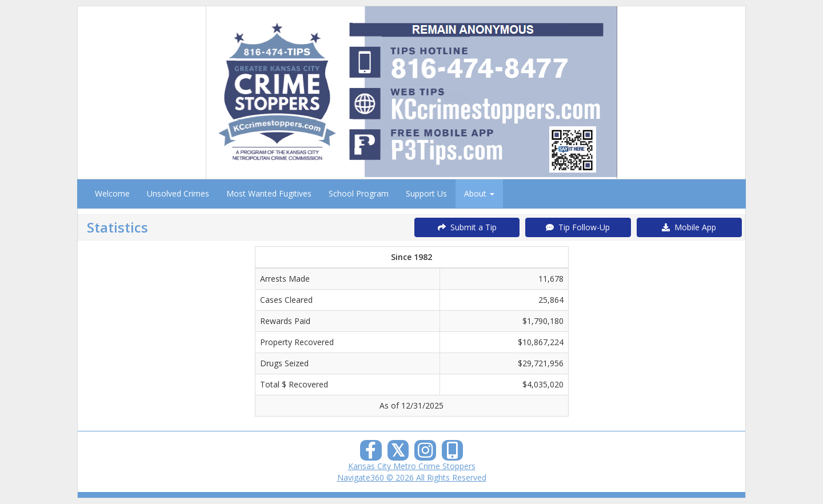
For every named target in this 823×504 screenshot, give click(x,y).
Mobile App (689, 227)
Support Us (426, 193)
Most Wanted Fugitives (269, 193)
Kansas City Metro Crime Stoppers (412, 466)
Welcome (112, 193)
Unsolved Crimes (178, 193)
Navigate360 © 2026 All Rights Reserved (412, 477)
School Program (359, 193)
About (479, 193)
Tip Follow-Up (578, 227)
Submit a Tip (467, 227)
